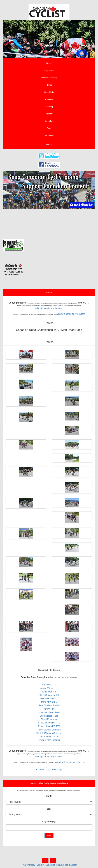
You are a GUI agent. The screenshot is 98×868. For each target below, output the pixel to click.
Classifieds (49, 92)
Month (49, 796)
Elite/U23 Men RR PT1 (49, 723)
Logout (74, 865)
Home (49, 63)
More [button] (49, 144)
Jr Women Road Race (49, 712)
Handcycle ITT (49, 685)
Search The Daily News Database (49, 783)
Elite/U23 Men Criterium (49, 740)
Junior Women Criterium (49, 730)
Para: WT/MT (49, 709)
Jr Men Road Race (49, 716)
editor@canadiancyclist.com (49, 308)
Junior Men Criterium (49, 737)
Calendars (49, 121)
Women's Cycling (49, 78)
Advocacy (49, 107)
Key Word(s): (49, 822)
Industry (49, 114)
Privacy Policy (28, 865)
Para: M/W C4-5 (49, 702)
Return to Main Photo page (49, 770)
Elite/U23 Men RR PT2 (49, 726)
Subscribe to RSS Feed (57, 865)
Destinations (49, 135)
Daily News (49, 70)
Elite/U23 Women (49, 719)
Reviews (49, 99)
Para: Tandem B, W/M (49, 705)
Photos (49, 85)
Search (49, 835)
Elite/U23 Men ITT (49, 699)
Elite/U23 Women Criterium (49, 733)
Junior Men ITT (49, 692)
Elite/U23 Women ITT (49, 695)
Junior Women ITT (49, 688)
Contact (40, 865)
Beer (49, 128)
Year (49, 809)
